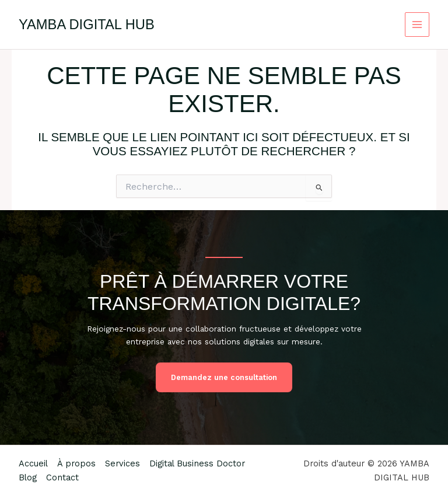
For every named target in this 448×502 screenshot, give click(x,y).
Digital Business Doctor (197, 463)
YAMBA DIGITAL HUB (87, 25)
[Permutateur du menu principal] (417, 25)
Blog (28, 477)
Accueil (33, 463)
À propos (76, 463)
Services (123, 463)
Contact (62, 477)
